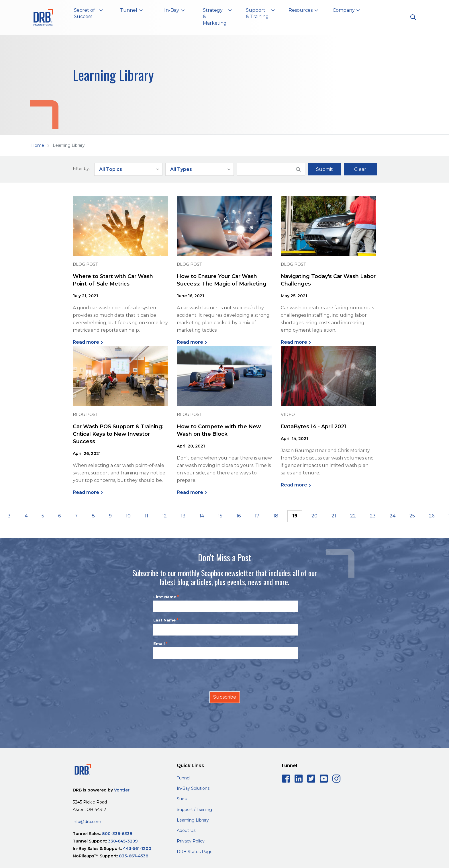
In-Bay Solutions (193, 788)
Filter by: (81, 169)
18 (276, 516)
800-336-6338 (117, 834)
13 (183, 516)
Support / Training (194, 810)
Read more (86, 342)
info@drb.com (87, 822)
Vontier (122, 790)
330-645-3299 (123, 841)
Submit (325, 169)
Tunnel (184, 778)
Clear (360, 169)
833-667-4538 (134, 856)
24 (393, 516)
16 (239, 516)
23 (373, 516)
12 (164, 516)
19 (295, 516)
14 (202, 516)
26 (432, 516)
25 (412, 516)
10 (128, 516)
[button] (89, 14)
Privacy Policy (191, 841)
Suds (182, 799)
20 (314, 516)
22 (353, 516)
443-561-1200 (137, 849)
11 (146, 516)
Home (38, 145)
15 (220, 516)
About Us (186, 830)
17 (257, 516)
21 (334, 516)
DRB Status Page (195, 852)
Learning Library (193, 820)
